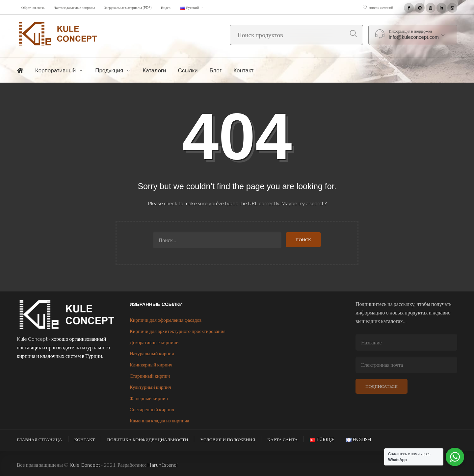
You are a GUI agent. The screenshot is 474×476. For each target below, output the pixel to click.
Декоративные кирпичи (154, 342)
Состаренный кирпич (152, 409)
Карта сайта (282, 439)
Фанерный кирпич (149, 398)
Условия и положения (228, 439)
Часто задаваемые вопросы (74, 7)
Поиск (353, 34)
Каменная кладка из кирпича (159, 420)
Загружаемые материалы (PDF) (128, 7)
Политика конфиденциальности (147, 439)
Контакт (85, 439)
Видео (166, 7)
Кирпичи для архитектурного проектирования (178, 331)
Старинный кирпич (150, 376)
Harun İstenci (162, 465)
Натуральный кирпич (152, 353)
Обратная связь (33, 7)
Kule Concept (85, 465)
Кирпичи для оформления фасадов (166, 320)
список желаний (381, 7)
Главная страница (39, 439)
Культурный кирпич (150, 387)
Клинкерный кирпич (151, 364)
